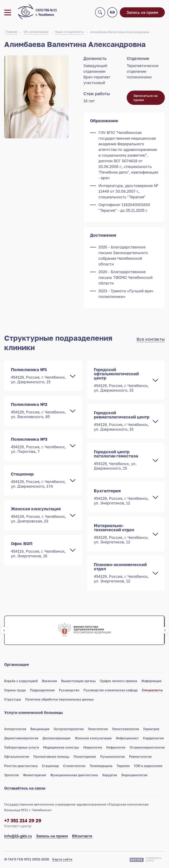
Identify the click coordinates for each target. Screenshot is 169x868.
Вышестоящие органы (78, 682)
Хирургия (110, 776)
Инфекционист (127, 739)
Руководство (69, 691)
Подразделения (42, 691)
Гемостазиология (126, 730)
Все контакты (151, 340)
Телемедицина (101, 767)
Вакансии (49, 682)
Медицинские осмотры (61, 748)
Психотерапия (85, 757)
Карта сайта (62, 860)
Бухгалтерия (122, 498)
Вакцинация (40, 730)
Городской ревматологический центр (122, 422)
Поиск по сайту (101, 13)
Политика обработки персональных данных (59, 700)
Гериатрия (151, 730)
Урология (12, 776)
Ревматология (140, 757)
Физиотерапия (35, 776)
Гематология (98, 730)
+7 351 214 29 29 (23, 821)
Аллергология (15, 730)
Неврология (93, 748)
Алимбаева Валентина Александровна (120, 33)
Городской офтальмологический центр (122, 381)
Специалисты (152, 691)
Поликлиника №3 (39, 446)
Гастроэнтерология (69, 730)
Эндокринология (134, 776)
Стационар (39, 481)
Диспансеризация (57, 739)
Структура (13, 700)
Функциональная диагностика (74, 776)
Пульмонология (112, 757)
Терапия (123, 767)
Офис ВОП (39, 550)
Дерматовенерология (21, 739)
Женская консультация (39, 516)
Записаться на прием (145, 99)
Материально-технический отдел (122, 534)
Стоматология (74, 767)
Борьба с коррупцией (21, 682)
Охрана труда (15, 691)
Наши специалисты (69, 32)
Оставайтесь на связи (25, 789)
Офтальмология (17, 757)
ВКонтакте (82, 837)
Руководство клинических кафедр (111, 691)
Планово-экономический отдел (122, 573)
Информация (151, 682)
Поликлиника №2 (39, 411)
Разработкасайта (154, 860)
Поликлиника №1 (39, 376)
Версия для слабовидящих (113, 13)
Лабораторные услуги (22, 748)
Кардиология (153, 739)
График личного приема (119, 682)
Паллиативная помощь (51, 757)
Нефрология (116, 748)
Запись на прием (142, 13)
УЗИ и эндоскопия (148, 767)
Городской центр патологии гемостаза (122, 461)
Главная (11, 32)
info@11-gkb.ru (18, 837)
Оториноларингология (147, 748)
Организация (17, 665)
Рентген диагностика (21, 767)
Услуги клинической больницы (34, 713)
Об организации (36, 32)
